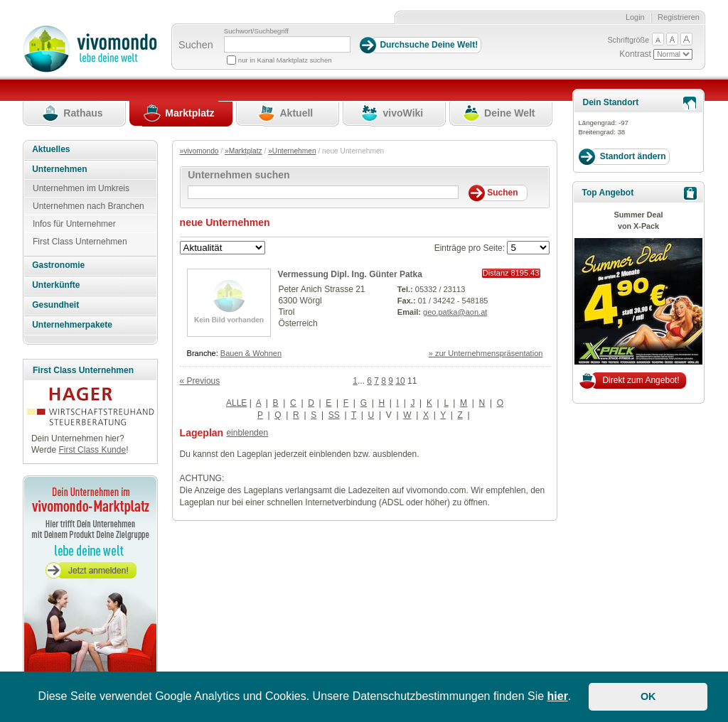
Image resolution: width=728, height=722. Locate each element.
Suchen (196, 45)
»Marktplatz (243, 151)
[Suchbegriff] (287, 44)
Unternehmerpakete (72, 325)
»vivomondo (199, 151)
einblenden (247, 433)
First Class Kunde (92, 450)
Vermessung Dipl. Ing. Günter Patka (350, 274)
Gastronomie (58, 265)
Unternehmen (59, 169)
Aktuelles (51, 149)
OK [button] (648, 696)
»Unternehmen (292, 151)
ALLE (236, 403)
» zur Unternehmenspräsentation (486, 353)
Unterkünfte (56, 285)
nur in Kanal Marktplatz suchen (285, 60)
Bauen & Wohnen (251, 353)
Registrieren (679, 17)
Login (635, 17)
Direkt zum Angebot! (641, 380)
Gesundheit (55, 305)
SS (334, 415)
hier (558, 696)
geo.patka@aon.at (455, 312)
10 (400, 381)
